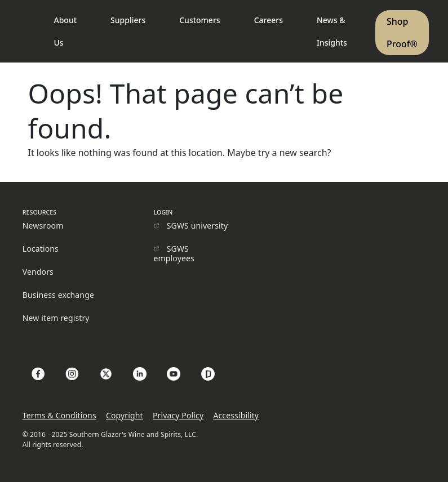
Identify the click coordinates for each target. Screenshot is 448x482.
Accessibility (236, 415)
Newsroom (43, 226)
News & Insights (332, 31)
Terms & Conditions (59, 415)
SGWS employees (174, 253)
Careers (269, 20)
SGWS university (198, 226)
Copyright (125, 415)
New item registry (56, 318)
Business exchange (58, 295)
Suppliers (128, 20)
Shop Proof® (402, 33)
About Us (66, 31)
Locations (41, 249)
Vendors (38, 272)
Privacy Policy (178, 415)
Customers (199, 20)
